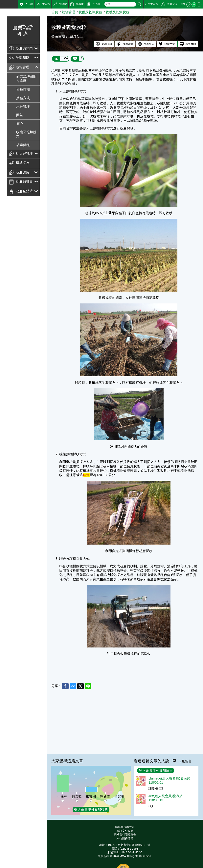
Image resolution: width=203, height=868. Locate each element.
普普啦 (119, 796)
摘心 (20, 124)
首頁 (55, 12)
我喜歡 (77, 796)
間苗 (20, 115)
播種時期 (23, 90)
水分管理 (23, 107)
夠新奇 (105, 796)
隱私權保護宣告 (125, 827)
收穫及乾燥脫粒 (26, 134)
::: (1, 4)
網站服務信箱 (125, 838)
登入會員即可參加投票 (91, 810)
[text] (120, 4)
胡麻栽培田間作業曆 (26, 79)
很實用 (91, 796)
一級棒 (62, 796)
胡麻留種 (23, 145)
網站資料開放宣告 (125, 835)
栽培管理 (68, 12)
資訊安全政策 (125, 831)
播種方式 (23, 98)
